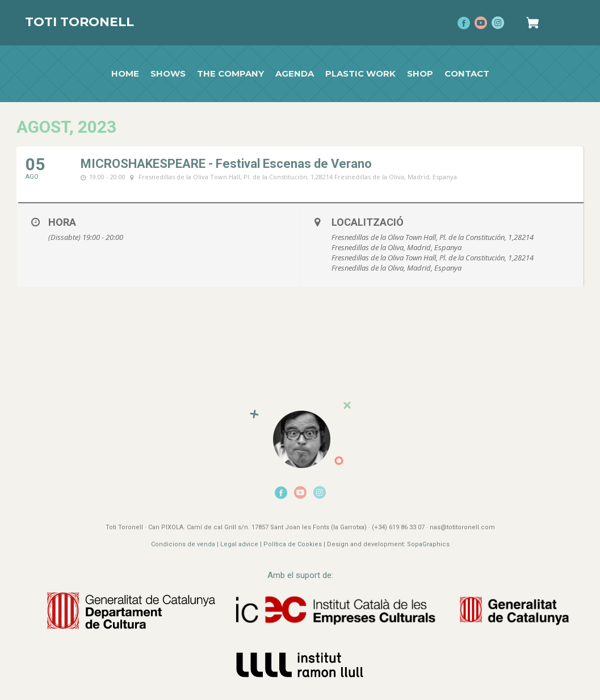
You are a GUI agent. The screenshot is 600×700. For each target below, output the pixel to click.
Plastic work (360, 74)
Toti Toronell (79, 22)
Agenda (295, 74)
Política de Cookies (293, 544)
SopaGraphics (428, 544)
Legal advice (239, 544)
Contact (467, 74)
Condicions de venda (183, 544)
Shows (168, 74)
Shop (420, 74)
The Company (230, 74)
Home (125, 74)
